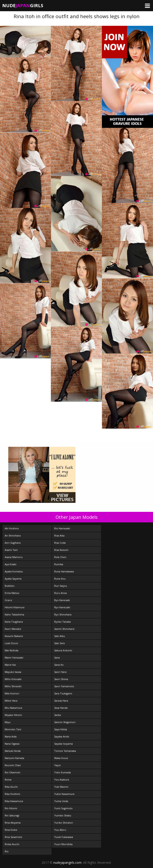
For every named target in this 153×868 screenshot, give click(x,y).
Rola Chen (60, 557)
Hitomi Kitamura (15, 607)
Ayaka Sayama (13, 579)
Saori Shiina (61, 679)
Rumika (59, 564)
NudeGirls (23, 5)
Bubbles (10, 586)
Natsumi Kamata (14, 758)
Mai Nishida (12, 650)
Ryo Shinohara (63, 614)
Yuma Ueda (61, 801)
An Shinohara (13, 535)
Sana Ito (59, 665)
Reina (8, 780)
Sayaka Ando (62, 736)
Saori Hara (60, 672)
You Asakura (62, 780)
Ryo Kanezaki (62, 607)
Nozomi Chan (13, 765)
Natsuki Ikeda (13, 751)
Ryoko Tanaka (62, 622)
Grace (8, 600)
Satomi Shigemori (65, 722)
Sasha (58, 715)
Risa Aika (59, 535)
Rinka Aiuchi (12, 844)
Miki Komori (12, 693)
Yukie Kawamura (64, 794)
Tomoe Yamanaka (65, 751)
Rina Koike (11, 830)
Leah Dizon (11, 643)
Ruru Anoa (60, 593)
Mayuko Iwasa (13, 672)
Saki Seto (60, 643)
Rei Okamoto (13, 772)
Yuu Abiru (60, 830)
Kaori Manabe (13, 629)
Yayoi (57, 765)
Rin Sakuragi (12, 815)
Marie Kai (10, 665)
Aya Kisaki (11, 564)
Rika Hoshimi (12, 794)
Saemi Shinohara (64, 629)
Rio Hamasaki (62, 528)
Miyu (8, 722)
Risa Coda (60, 543)
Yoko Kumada (62, 772)
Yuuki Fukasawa (64, 837)
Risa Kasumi (61, 550)
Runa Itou (60, 579)
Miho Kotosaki (13, 679)
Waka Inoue (61, 758)
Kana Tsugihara (14, 622)
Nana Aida (11, 736)
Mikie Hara (11, 701)
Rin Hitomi (11, 808)
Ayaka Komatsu (14, 571)
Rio (7, 851)
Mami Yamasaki (14, 658)
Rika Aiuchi (11, 787)
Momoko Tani (13, 729)
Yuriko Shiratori (64, 823)
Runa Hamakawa (64, 571)
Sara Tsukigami (63, 693)
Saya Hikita (61, 729)
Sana (57, 658)
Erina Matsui (12, 593)
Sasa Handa (61, 708)
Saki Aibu (60, 636)
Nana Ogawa (12, 744)
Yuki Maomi (61, 787)
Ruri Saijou (61, 586)
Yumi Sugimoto (63, 808)
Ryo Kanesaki (62, 600)
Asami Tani (11, 550)
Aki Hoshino (12, 528)
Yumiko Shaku (63, 815)
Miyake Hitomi (13, 715)
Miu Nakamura (13, 708)
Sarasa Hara (61, 701)
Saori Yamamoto (64, 686)
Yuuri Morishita (63, 844)
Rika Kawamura (14, 801)
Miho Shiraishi (13, 686)
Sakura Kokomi (63, 650)
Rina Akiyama (13, 823)
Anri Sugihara (13, 543)
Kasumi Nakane (14, 636)
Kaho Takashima (14, 614)
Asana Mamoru (14, 557)
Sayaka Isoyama (64, 744)
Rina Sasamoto (13, 837)
